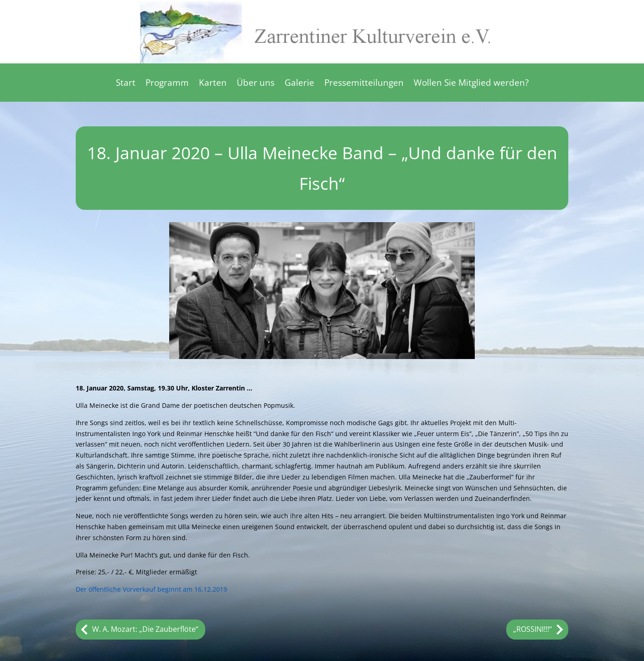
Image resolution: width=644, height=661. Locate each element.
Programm (167, 84)
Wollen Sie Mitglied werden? (471, 84)
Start (126, 84)
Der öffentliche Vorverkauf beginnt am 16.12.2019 (151, 589)
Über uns (256, 84)
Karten (213, 84)
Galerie (299, 84)
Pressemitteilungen (364, 84)
